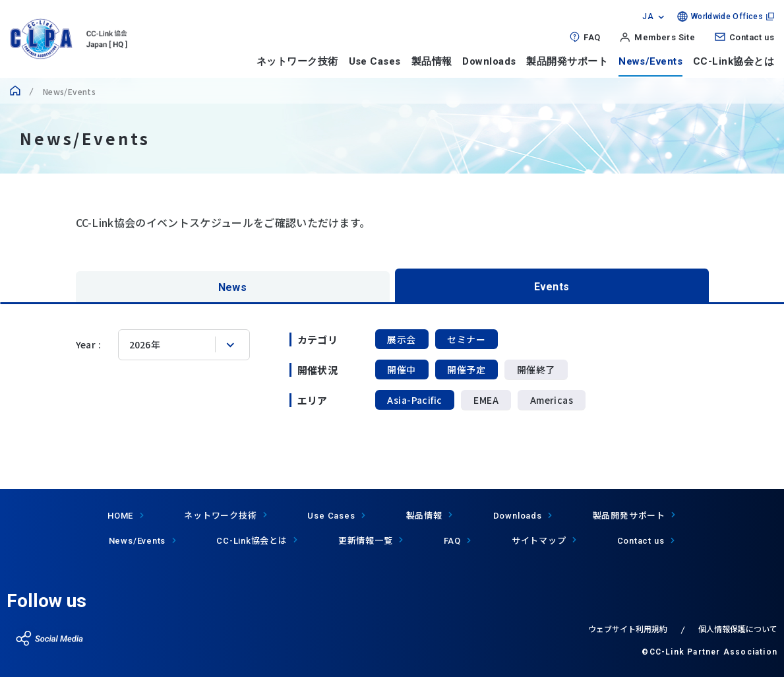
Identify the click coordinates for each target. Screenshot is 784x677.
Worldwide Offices (727, 16)
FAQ (592, 37)
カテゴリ (318, 339)
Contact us (752, 37)
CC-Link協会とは (734, 61)
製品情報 (432, 61)
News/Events (650, 61)
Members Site (665, 37)
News (232, 287)
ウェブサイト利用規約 (628, 629)
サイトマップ (539, 540)
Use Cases (375, 61)
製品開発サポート (567, 61)
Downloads (489, 61)
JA (648, 16)
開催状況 (318, 370)
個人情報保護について (738, 629)
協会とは (252, 540)
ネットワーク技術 (297, 61)
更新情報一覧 (366, 540)
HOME (120, 516)
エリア (313, 400)
